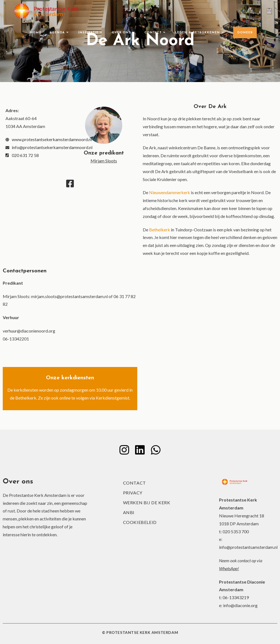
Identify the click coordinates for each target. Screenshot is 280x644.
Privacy (133, 493)
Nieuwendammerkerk (170, 192)
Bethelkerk (160, 230)
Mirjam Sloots (104, 161)
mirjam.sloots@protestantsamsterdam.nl (69, 296)
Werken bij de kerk (147, 502)
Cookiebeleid (140, 522)
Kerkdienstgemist (113, 398)
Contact (135, 483)
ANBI (129, 512)
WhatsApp (228, 568)
